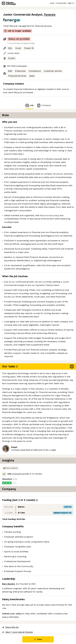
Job (29, 105)
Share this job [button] (10, 627)
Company (44, 105)
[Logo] (9, 3)
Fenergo (50, 15)
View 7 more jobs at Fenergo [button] (17, 632)
